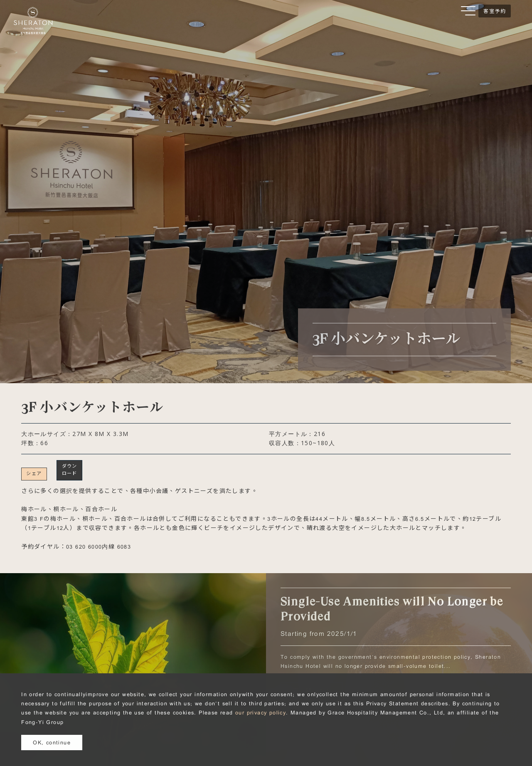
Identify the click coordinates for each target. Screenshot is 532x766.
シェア (34, 473)
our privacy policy (261, 712)
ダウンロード (70, 470)
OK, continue (52, 742)
